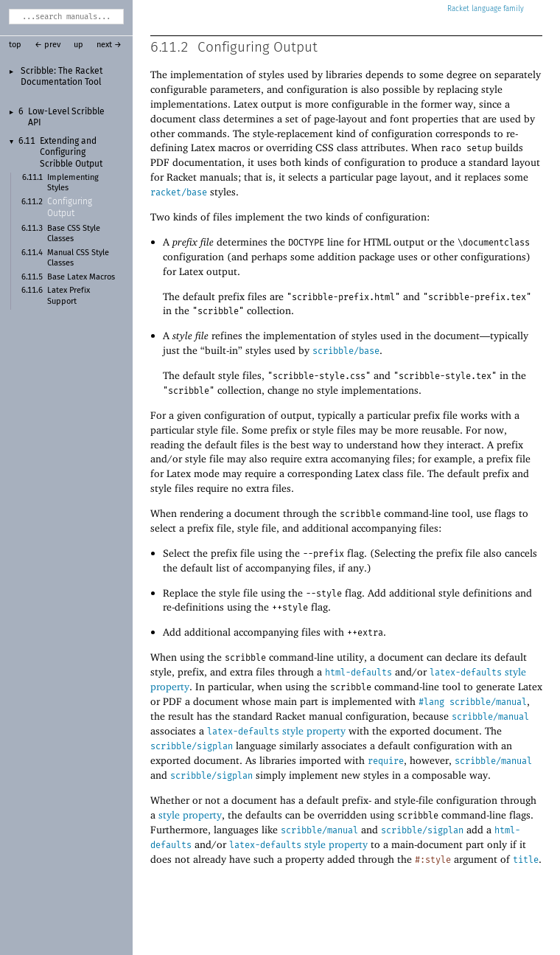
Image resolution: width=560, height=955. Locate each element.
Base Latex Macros (81, 277)
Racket (486, 9)
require (386, 761)
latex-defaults (466, 673)
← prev (48, 45)
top (15, 45)
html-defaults (358, 673)
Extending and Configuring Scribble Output (71, 152)
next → (109, 45)
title (526, 860)
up (78, 45)
